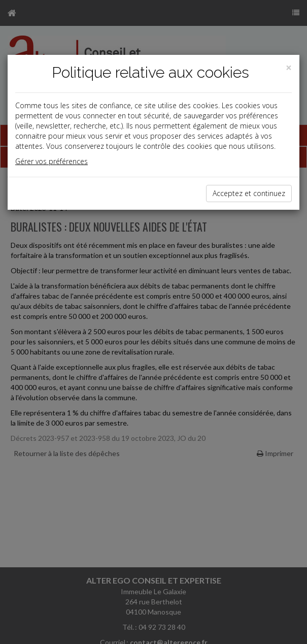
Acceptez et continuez (249, 193)
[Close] (289, 68)
